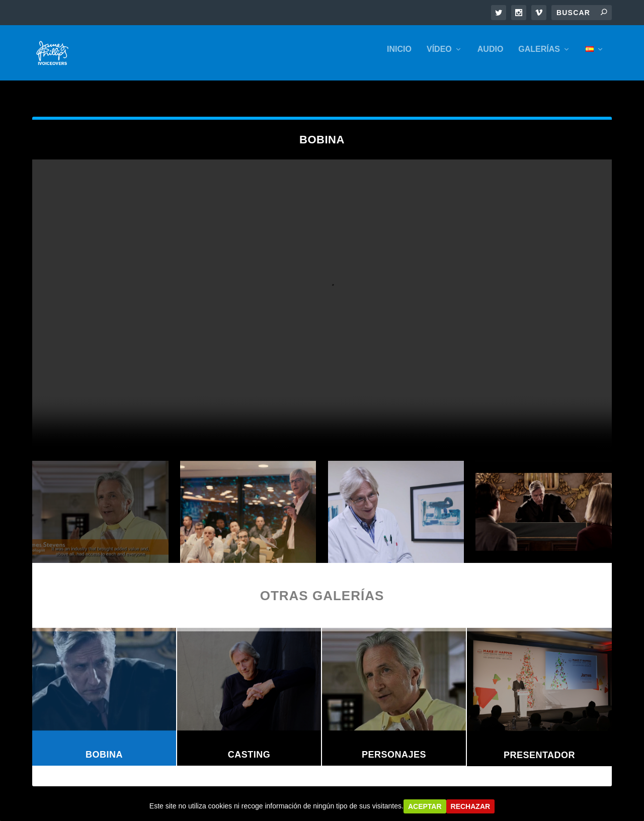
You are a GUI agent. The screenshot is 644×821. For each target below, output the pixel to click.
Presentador (539, 746)
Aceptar (425, 806)
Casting (249, 746)
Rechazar (471, 806)
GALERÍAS (539, 56)
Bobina (104, 746)
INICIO (399, 56)
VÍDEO (439, 56)
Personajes (394, 746)
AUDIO (491, 56)
